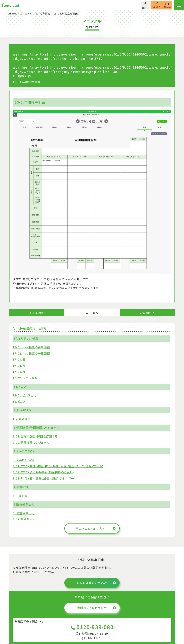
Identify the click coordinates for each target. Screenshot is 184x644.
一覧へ (92, 313)
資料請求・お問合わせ (97, 608)
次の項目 (147, 313)
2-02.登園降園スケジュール (31, 442)
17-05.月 (19, 372)
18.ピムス (19, 401)
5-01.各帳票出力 (24, 519)
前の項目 (37, 313)
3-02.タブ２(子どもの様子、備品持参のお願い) (43, 472)
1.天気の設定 (22, 419)
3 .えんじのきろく (24, 460)
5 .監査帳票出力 (24, 513)
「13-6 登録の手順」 (44, 284)
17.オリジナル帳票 (25, 378)
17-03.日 (19, 359)
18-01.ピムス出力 (25, 395)
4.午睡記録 (20, 496)
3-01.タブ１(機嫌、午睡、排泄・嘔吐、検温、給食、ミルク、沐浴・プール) (58, 466)
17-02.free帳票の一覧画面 (31, 353)
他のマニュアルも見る (96, 529)
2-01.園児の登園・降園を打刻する (35, 436)
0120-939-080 (92, 627)
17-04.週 (19, 366)
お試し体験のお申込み (96, 583)
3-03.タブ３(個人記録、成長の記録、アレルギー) (44, 478)
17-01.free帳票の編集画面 (31, 347)
